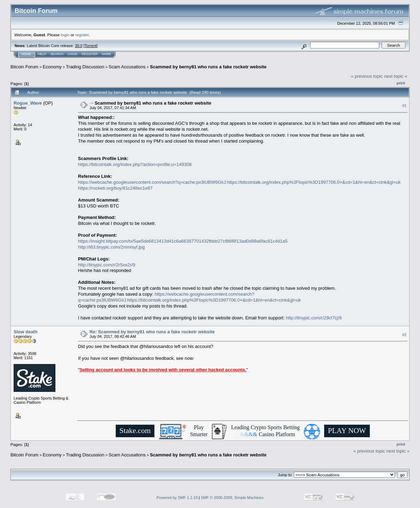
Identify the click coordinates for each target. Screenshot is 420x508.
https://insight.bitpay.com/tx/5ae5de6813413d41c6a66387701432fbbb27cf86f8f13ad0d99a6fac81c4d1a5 (183, 241)
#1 (404, 106)
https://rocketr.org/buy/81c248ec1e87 (115, 188)
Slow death (26, 332)
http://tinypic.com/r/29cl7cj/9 (314, 318)
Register (90, 54)
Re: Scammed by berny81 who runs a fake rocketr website (152, 332)
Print (401, 83)
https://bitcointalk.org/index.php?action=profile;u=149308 (135, 164)
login (65, 35)
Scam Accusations (127, 67)
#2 (404, 335)
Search (57, 54)
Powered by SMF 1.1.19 (177, 498)
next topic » (396, 76)
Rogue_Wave (28, 103)
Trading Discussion (85, 67)
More (106, 54)
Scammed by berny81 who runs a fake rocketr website (208, 67)
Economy (52, 67)
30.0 (79, 46)
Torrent (91, 46)
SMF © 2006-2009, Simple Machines (232, 498)
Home (26, 54)
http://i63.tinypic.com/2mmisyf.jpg (111, 247)
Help (42, 54)
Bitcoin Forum (24, 67)
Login (72, 54)
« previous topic (367, 76)
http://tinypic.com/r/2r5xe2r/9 (107, 265)
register (82, 35)
